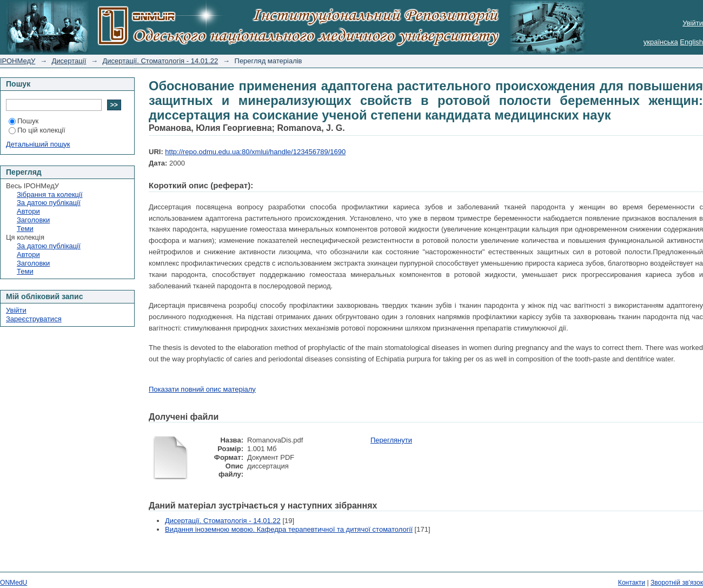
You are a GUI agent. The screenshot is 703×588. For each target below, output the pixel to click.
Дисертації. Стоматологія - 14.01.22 (161, 61)
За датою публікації (49, 203)
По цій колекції (37, 130)
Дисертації (69, 61)
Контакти (632, 583)
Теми (25, 229)
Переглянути (391, 440)
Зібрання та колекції (50, 194)
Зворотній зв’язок (677, 583)
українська (661, 42)
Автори (28, 211)
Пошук (24, 121)
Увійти (693, 23)
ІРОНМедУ (18, 61)
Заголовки (33, 220)
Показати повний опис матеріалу (202, 389)
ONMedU (14, 583)
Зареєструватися (34, 319)
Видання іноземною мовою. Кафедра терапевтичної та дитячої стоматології (289, 529)
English (691, 42)
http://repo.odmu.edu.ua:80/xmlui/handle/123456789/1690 (255, 152)
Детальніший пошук (38, 144)
